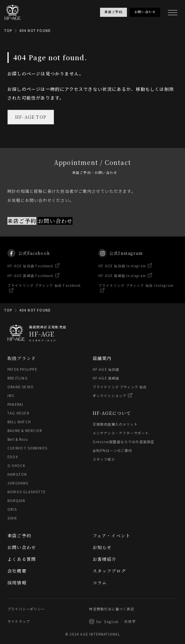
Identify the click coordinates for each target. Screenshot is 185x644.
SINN (12, 518)
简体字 (130, 621)
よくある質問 (22, 559)
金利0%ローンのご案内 (112, 450)
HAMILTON (17, 474)
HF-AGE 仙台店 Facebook (30, 270)
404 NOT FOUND (35, 30)
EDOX (13, 457)
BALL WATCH (19, 422)
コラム (100, 583)
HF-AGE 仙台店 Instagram (122, 270)
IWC (11, 396)
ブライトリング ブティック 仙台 (120, 387)
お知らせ (102, 547)
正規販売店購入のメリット (115, 424)
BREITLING (18, 378)
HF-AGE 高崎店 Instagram (122, 279)
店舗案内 (102, 358)
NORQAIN (16, 500)
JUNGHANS (18, 483)
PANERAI (15, 404)
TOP (8, 30)
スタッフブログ (109, 571)
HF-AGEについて (112, 413)
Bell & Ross (18, 439)
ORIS (12, 509)
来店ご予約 (22, 221)
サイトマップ (19, 621)
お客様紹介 (105, 559)
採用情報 (17, 583)
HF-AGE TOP (31, 117)
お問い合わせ (55, 221)
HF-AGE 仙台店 (106, 369)
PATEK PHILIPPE (22, 369)
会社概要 (17, 571)
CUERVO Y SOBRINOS (27, 448)
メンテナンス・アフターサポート (121, 433)
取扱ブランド (22, 358)
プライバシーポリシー (26, 609)
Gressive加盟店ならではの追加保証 (124, 442)
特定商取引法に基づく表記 (111, 609)
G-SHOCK (16, 466)
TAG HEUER (18, 413)
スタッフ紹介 (104, 459)
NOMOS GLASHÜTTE (27, 492)
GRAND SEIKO (20, 387)
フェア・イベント (112, 535)
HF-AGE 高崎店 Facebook (30, 279)
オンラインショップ (110, 396)
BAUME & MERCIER (25, 431)
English (111, 622)
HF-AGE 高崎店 (106, 378)
